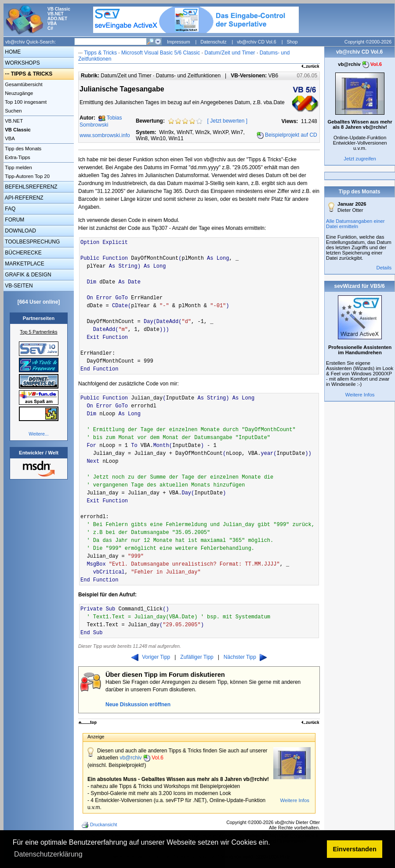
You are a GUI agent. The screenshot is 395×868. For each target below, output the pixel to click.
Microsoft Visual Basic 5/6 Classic (161, 53)
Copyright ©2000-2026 (368, 42)
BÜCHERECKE (23, 253)
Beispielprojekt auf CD (291, 135)
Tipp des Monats (22, 149)
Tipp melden (18, 167)
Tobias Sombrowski (101, 121)
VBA (9, 138)
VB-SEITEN (18, 286)
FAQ (9, 209)
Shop (292, 42)
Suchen (13, 111)
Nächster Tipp (245, 657)
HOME (12, 52)
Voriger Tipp (151, 657)
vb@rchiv (141, 758)
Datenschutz (213, 42)
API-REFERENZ (24, 198)
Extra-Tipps (17, 157)
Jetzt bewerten (227, 121)
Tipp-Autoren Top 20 (27, 176)
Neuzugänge (18, 93)
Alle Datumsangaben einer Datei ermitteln (355, 224)
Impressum (179, 42)
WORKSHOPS (22, 63)
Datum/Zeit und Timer (230, 53)
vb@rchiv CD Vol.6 (257, 42)
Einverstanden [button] (355, 849)
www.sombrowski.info (105, 135)
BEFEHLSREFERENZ (31, 187)
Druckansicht (100, 825)
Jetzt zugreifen (360, 159)
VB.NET (13, 121)
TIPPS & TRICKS (32, 74)
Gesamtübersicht (23, 84)
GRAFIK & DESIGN (27, 275)
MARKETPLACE (24, 264)
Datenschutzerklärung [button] (48, 854)
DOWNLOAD (20, 231)
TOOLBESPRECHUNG (32, 242)
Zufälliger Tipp (197, 657)
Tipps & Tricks (100, 53)
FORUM (14, 220)
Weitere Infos (295, 800)
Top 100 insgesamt (25, 102)
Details (384, 268)
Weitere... (38, 434)
